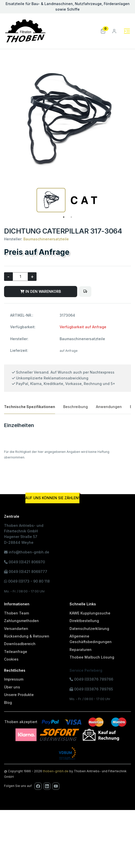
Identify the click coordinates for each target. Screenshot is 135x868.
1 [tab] (64, 217)
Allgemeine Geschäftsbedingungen (91, 639)
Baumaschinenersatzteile (46, 239)
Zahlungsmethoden (21, 621)
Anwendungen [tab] (109, 407)
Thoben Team (16, 613)
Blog (8, 702)
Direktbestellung (84, 621)
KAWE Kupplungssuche (90, 613)
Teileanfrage (16, 652)
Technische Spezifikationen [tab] (30, 407)
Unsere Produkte (19, 695)
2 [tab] (71, 217)
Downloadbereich (20, 644)
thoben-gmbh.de (56, 771)
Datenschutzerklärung (89, 629)
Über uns (12, 687)
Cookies (11, 659)
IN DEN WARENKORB (41, 291)
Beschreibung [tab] (75, 407)
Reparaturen (81, 650)
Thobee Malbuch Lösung (92, 657)
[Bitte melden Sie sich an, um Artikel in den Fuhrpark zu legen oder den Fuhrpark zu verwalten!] (85, 292)
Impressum (14, 679)
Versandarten (16, 629)
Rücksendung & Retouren (27, 636)
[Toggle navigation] (127, 31)
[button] (103, 31)
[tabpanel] (51, 200)
